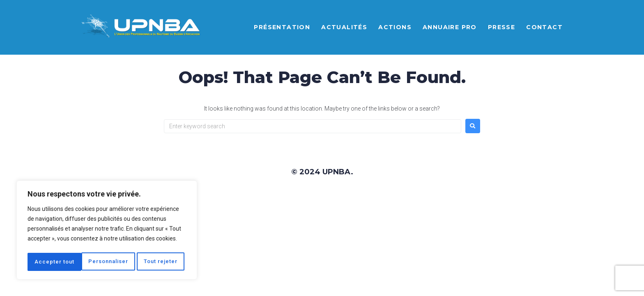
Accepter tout (160, 262)
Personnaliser (55, 262)
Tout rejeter (108, 262)
